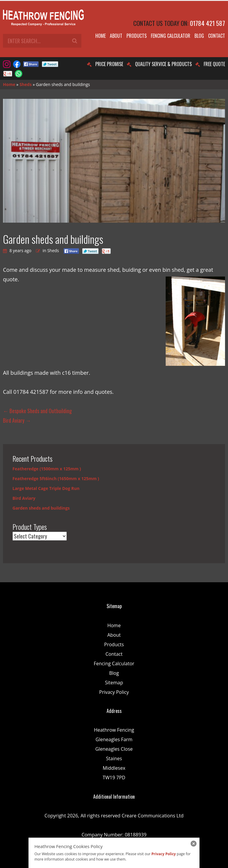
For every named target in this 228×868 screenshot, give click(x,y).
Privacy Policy (114, 692)
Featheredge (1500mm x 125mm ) (47, 469)
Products (137, 36)
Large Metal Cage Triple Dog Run (46, 488)
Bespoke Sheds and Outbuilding (37, 411)
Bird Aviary (17, 420)
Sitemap (114, 683)
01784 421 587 (208, 23)
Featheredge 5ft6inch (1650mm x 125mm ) (56, 479)
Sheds (26, 84)
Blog (199, 36)
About (116, 36)
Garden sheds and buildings (41, 508)
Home (100, 36)
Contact (217, 36)
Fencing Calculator (171, 36)
